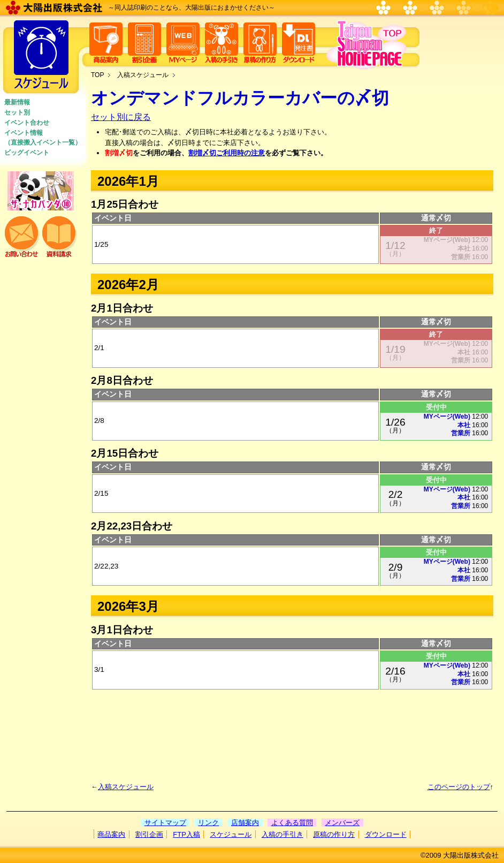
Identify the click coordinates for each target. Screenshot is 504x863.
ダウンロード (386, 834)
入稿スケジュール (143, 75)
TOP (97, 75)
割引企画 (149, 834)
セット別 (17, 112)
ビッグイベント (27, 153)
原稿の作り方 (334, 834)
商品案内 (111, 834)
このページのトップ (459, 787)
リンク (208, 823)
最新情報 (17, 102)
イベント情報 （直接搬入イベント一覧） (43, 138)
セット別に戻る (121, 117)
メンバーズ (342, 823)
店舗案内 (245, 823)
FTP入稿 (186, 834)
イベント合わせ (27, 123)
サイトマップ (165, 823)
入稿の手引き (282, 834)
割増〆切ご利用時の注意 (227, 153)
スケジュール (231, 834)
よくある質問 (292, 823)
